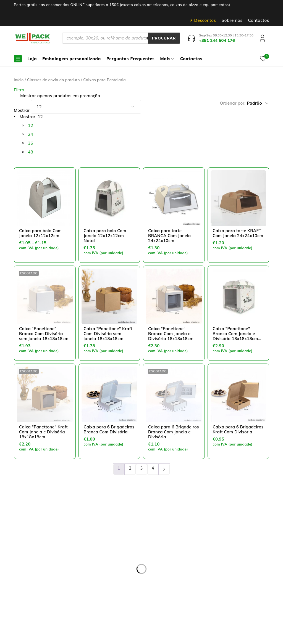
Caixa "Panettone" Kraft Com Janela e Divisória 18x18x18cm (43, 432)
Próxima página (164, 469)
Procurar (164, 38)
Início (19, 80)
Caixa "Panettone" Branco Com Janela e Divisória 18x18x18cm (171, 334)
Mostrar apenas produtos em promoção (57, 96)
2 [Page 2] (130, 468)
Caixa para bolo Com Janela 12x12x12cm (40, 233)
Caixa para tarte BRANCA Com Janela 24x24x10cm (170, 236)
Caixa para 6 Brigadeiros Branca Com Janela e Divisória (174, 432)
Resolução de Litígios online (120, 543)
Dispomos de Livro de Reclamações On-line (188, 631)
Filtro (19, 90)
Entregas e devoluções (114, 530)
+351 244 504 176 (34, 585)
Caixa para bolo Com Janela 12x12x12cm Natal (105, 236)
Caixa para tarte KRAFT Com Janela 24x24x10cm (238, 233)
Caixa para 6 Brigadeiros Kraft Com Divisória (238, 429)
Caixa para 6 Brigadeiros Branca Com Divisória (109, 429)
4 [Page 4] (153, 468)
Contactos (259, 20)
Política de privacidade (115, 537)
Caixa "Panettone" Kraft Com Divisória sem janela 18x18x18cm (108, 334)
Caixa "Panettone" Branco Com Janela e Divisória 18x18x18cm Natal (235, 336)
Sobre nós (232, 20)
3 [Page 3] (141, 468)
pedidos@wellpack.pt (29, 598)
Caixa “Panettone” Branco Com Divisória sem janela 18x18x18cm (44, 334)
